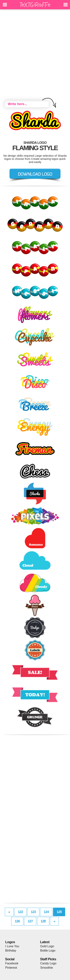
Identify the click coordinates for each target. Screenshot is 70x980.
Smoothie (47, 968)
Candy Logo (48, 963)
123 (33, 912)
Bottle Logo (48, 951)
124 (46, 912)
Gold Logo (47, 946)
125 (59, 912)
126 (17, 921)
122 (20, 912)
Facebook (12, 963)
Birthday (11, 951)
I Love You (12, 946)
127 (30, 921)
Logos (10, 942)
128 (43, 921)
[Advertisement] (35, 55)
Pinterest (11, 968)
